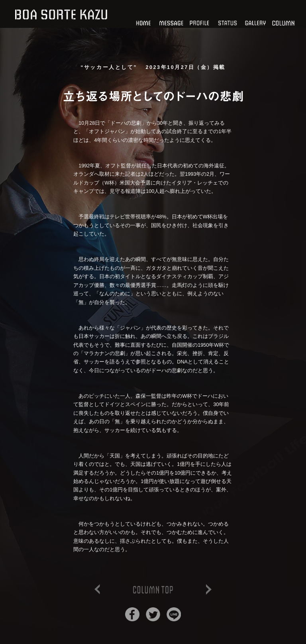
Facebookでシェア (132, 615)
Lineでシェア (174, 615)
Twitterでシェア (153, 615)
